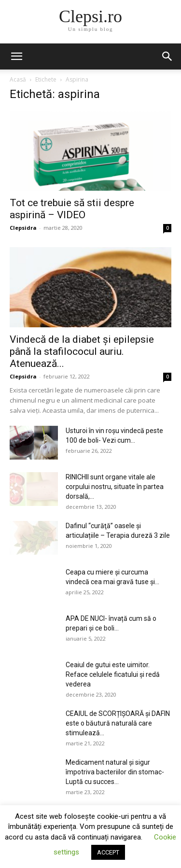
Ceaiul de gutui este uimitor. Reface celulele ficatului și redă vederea (113, 674)
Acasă (18, 79)
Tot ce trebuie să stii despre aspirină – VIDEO (72, 209)
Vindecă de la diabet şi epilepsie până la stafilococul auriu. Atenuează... (82, 351)
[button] (16, 56)
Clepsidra (23, 228)
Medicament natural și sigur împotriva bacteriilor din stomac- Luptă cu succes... (115, 772)
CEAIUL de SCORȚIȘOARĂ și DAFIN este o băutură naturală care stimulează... (118, 723)
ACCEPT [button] (108, 852)
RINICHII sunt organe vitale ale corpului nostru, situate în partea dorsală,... (115, 487)
